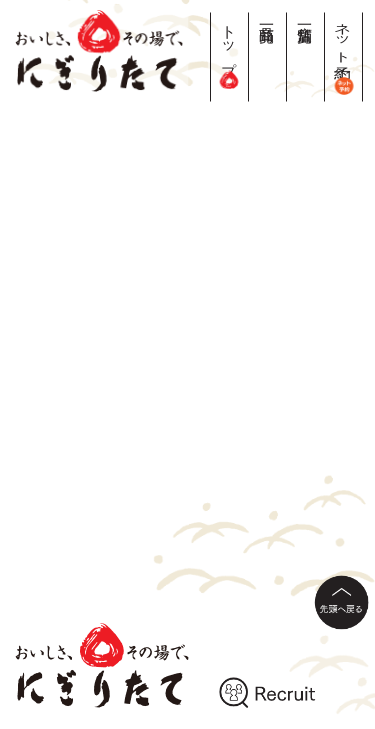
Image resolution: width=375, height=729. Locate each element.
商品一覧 (267, 17)
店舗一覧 (305, 17)
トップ (229, 50)
